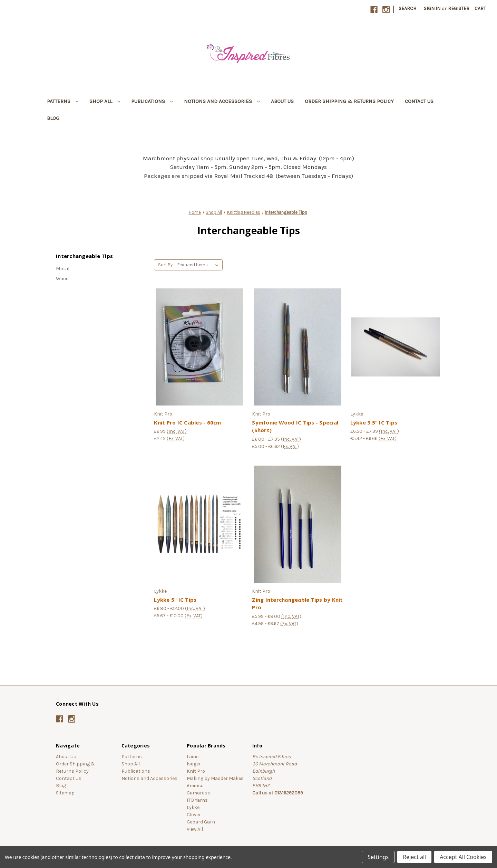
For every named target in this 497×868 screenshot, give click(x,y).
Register (459, 8)
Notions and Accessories (222, 101)
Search (407, 8)
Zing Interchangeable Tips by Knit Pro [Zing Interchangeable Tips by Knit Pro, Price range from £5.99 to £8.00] (297, 604)
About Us (282, 101)
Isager (194, 764)
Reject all (414, 857)
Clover (194, 815)
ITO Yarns (197, 800)
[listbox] (199, 265)
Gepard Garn (201, 822)
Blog (53, 118)
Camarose (198, 793)
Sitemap (65, 793)
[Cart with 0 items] (480, 8)
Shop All (105, 101)
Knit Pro (196, 771)
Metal (63, 268)
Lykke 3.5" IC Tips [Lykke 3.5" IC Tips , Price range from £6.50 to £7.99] (374, 422)
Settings (378, 857)
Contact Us (419, 101)
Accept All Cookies (463, 857)
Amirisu (195, 786)
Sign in (432, 8)
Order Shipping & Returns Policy (349, 101)
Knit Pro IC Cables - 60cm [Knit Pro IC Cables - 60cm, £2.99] (187, 422)
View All (195, 829)
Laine (193, 757)
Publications (152, 101)
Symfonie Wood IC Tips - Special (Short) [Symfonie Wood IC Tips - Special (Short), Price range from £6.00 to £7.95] (295, 426)
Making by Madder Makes (215, 778)
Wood (62, 278)
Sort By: (166, 265)
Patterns (63, 101)
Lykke (193, 807)
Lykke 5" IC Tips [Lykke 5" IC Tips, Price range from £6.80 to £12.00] (175, 600)
